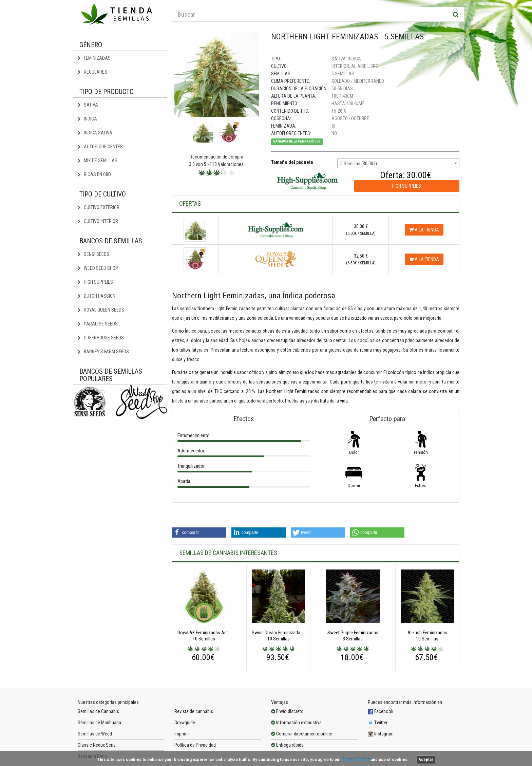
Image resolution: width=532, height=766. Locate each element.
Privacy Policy (356, 759)
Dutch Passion (97, 296)
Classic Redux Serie (97, 745)
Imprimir (182, 734)
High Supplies (95, 282)
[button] (199, 533)
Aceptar (426, 760)
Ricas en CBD (94, 174)
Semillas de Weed (95, 734)
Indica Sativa (95, 133)
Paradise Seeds (98, 324)
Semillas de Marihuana (99, 723)
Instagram (381, 734)
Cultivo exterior (99, 207)
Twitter (378, 723)
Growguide (185, 723)
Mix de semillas (98, 161)
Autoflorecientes (100, 147)
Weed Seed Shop (98, 268)
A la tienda (424, 230)
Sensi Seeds (93, 254)
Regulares (92, 72)
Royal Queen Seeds (101, 310)
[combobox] (398, 163)
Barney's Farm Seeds (103, 352)
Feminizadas (94, 58)
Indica (87, 119)
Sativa (88, 105)
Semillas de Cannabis (98, 711)
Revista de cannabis (194, 711)
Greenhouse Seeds (101, 338)
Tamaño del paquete (292, 162)
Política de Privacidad (195, 745)
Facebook (381, 711)
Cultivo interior (98, 221)
